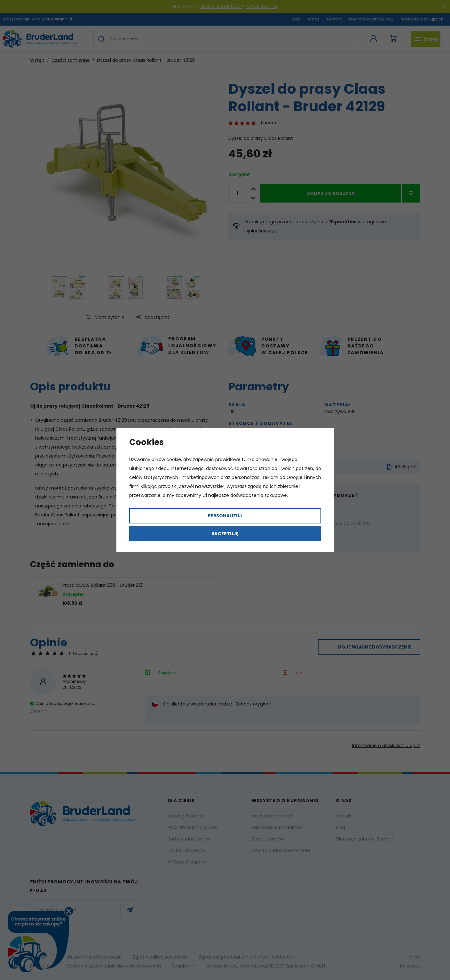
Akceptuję (225, 534)
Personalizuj (225, 516)
